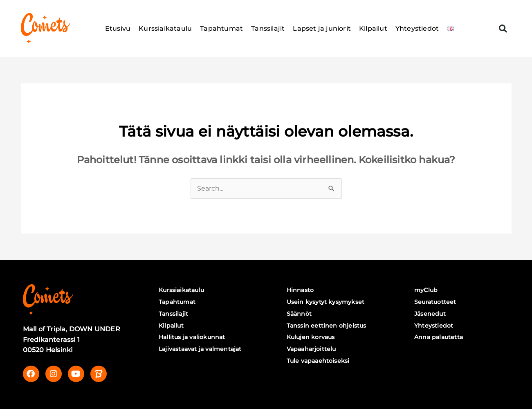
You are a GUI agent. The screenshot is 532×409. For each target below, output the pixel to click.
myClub (426, 290)
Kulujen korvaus (311, 337)
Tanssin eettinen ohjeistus (327, 326)
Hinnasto (300, 290)
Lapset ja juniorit (322, 28)
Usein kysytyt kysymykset (326, 302)
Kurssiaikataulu (165, 28)
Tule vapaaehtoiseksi (318, 361)
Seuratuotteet (435, 302)
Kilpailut (373, 28)
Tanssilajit (268, 28)
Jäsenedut (430, 314)
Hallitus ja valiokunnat (192, 337)
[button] (503, 29)
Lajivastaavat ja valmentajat (200, 349)
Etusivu (118, 28)
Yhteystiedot (417, 28)
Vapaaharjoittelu (311, 349)
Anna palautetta (439, 337)
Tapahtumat (221, 28)
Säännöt (299, 314)
